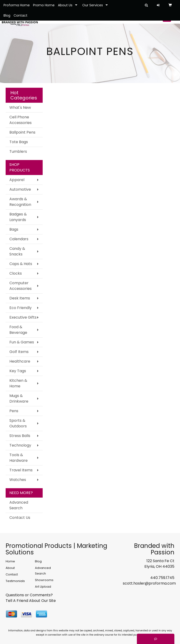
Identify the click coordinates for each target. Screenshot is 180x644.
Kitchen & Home (18, 383)
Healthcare (20, 361)
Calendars (19, 239)
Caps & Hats (21, 264)
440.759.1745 (162, 578)
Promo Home (44, 5)
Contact (21, 15)
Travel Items (21, 470)
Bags (14, 229)
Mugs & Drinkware (19, 398)
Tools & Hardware (19, 458)
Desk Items (20, 298)
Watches (18, 480)
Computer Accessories (21, 286)
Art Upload (43, 587)
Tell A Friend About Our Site (31, 601)
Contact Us (20, 518)
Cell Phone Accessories (21, 120)
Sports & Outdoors (18, 423)
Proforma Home (17, 5)
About (10, 568)
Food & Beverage (18, 330)
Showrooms (44, 580)
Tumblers (18, 151)
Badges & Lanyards (18, 217)
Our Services (93, 5)
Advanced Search (19, 505)
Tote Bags (19, 142)
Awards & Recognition (20, 202)
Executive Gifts (23, 317)
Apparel (17, 180)
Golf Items (19, 352)
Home (10, 561)
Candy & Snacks (17, 251)
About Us (65, 5)
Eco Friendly (21, 308)
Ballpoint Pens (22, 132)
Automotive (20, 189)
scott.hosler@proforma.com (149, 583)
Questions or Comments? (29, 595)
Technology (20, 445)
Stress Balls (20, 436)
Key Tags (18, 371)
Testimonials (15, 581)
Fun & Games (22, 342)
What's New (20, 107)
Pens (14, 411)
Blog (7, 15)
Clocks (16, 273)
